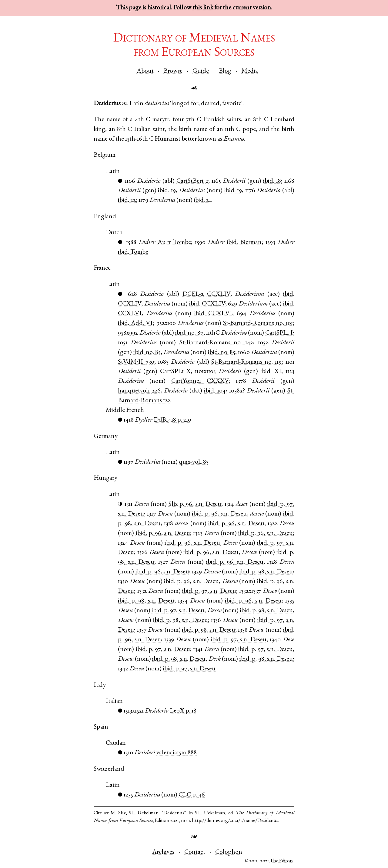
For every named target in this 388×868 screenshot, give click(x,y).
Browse (173, 71)
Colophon (229, 852)
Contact (195, 852)
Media (250, 71)
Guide (201, 71)
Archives (163, 852)
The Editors (282, 861)
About (145, 71)
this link (203, 8)
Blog (225, 71)
